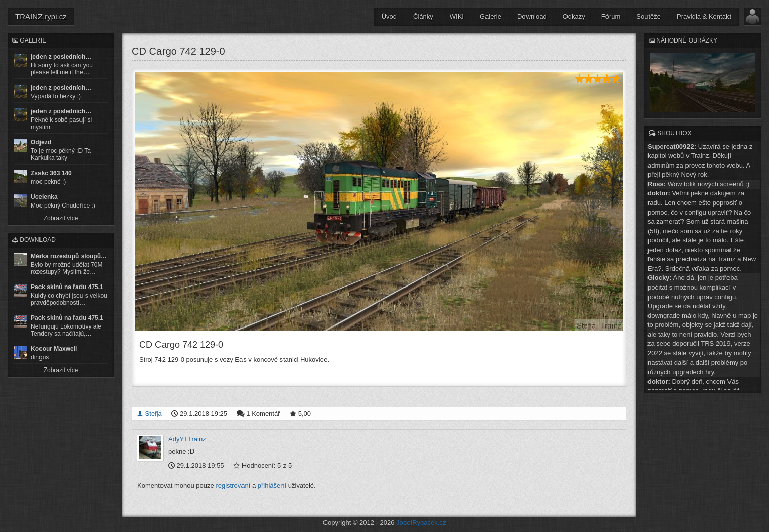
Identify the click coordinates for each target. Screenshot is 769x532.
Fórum (611, 16)
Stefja (149, 413)
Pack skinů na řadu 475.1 (67, 287)
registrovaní (233, 485)
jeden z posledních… (61, 57)
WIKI (457, 16)
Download (532, 16)
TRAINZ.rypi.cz (41, 16)
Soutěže (649, 16)
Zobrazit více (61, 218)
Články (423, 16)
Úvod (389, 16)
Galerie (491, 16)
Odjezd (41, 142)
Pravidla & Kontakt (704, 16)
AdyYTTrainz (187, 439)
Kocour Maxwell (54, 349)
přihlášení (272, 485)
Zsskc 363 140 (51, 173)
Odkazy (574, 16)
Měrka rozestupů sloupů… (69, 256)
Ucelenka (44, 197)
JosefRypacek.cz (421, 522)
